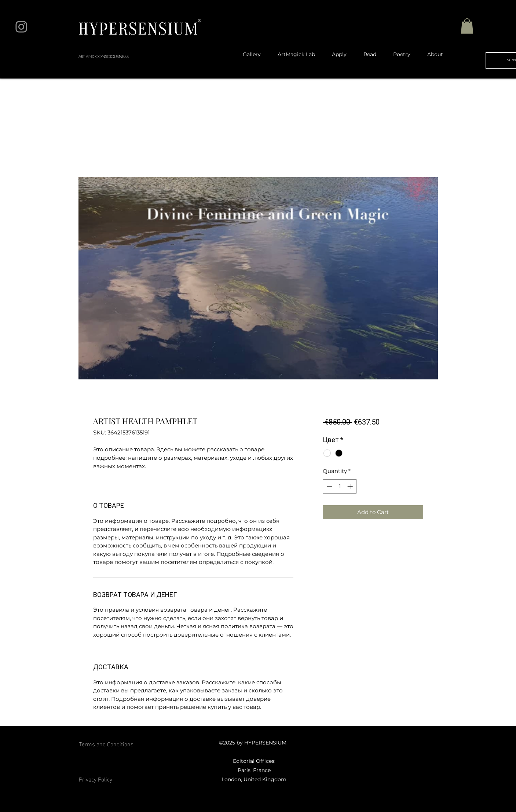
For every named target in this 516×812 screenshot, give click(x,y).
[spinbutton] (340, 486)
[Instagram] (21, 27)
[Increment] (351, 486)
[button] (467, 26)
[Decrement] (329, 486)
